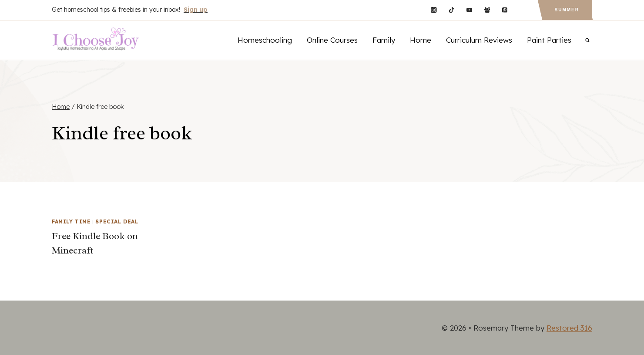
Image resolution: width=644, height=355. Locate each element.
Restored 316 (569, 328)
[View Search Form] (587, 40)
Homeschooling (265, 40)
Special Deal (117, 221)
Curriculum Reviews (479, 40)
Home (421, 40)
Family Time (71, 221)
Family (384, 40)
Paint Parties (549, 40)
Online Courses (332, 40)
